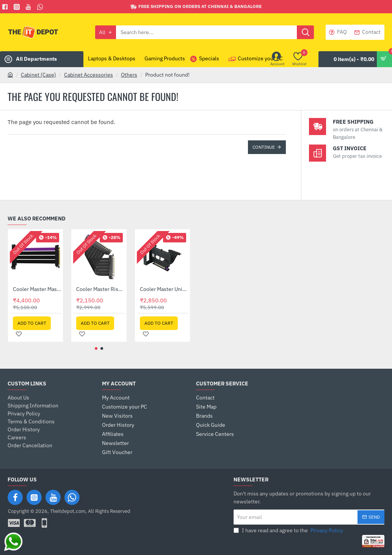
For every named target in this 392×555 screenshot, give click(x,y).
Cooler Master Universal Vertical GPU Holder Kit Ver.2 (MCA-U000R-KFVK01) (164, 289)
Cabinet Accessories (89, 75)
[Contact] (368, 32)
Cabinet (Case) (38, 75)
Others (129, 75)
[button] (32, 323)
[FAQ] (338, 32)
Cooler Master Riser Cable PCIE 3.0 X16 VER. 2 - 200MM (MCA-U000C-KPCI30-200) (100, 289)
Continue (264, 147)
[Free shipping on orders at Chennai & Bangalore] (196, 7)
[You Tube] (29, 7)
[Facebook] (6, 7)
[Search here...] (305, 32)
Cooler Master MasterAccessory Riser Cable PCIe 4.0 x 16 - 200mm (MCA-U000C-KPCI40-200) (37, 289)
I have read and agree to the (289, 531)
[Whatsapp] (41, 7)
